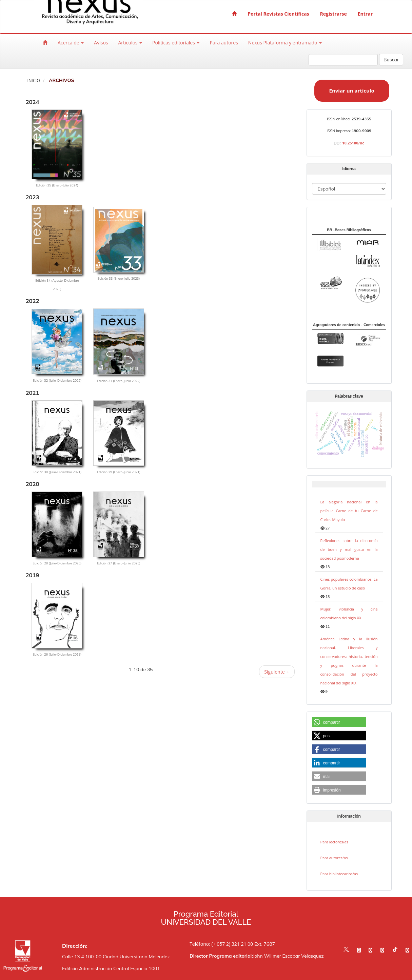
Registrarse (333, 14)
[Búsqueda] (343, 60)
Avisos (101, 43)
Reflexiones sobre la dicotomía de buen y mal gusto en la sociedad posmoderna (349, 549)
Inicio (34, 81)
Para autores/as (334, 858)
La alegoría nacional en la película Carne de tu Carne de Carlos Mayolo (349, 511)
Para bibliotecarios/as (339, 874)
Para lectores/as (334, 842)
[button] (339, 722)
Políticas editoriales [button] (176, 43)
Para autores (224, 43)
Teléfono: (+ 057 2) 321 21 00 (221, 944)
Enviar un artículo (352, 91)
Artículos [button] (130, 43)
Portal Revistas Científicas (278, 14)
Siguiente (277, 672)
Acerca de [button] (71, 43)
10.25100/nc (353, 143)
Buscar (391, 60)
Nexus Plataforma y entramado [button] (285, 43)
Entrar (365, 14)
